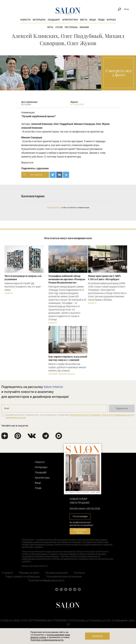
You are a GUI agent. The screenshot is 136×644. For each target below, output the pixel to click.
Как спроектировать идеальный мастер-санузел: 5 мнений (68, 358)
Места (84, 20)
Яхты (50, 27)
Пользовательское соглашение (64, 577)
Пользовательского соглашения (85, 415)
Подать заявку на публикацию (23, 577)
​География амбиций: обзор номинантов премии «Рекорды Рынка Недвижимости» (67, 279)
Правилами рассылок (16, 417)
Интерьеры (39, 20)
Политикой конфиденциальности (117, 415)
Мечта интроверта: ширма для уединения (23, 278)
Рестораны (71, 27)
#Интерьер (53, 374)
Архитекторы (70, 20)
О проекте (7, 573)
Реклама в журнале (56, 573)
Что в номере (80, 516)
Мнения (84, 27)
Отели (59, 27)
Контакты (79, 573)
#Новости (9, 293)
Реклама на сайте (29, 573)
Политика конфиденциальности (46, 580)
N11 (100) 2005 (77, 104)
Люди (101, 20)
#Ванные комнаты (67, 374)
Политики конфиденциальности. (47, 640)
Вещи (93, 20)
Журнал (111, 20)
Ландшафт (54, 20)
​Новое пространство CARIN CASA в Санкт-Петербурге (104, 278)
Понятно (97, 636)
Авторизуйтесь (54, 208)
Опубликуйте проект (80, 531)
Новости (25, 20)
